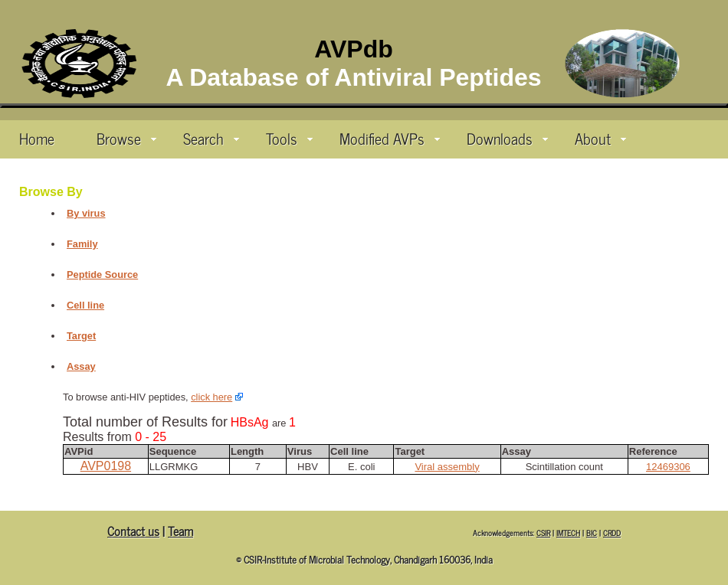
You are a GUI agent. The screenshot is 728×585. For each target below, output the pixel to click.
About (600, 138)
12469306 (668, 467)
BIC (592, 533)
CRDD (612, 533)
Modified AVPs (390, 138)
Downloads (507, 138)
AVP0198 (106, 466)
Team (180, 531)
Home (37, 138)
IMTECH (568, 533)
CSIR (543, 533)
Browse (126, 138)
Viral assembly (447, 467)
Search (211, 138)
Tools (289, 138)
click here (212, 397)
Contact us (133, 531)
